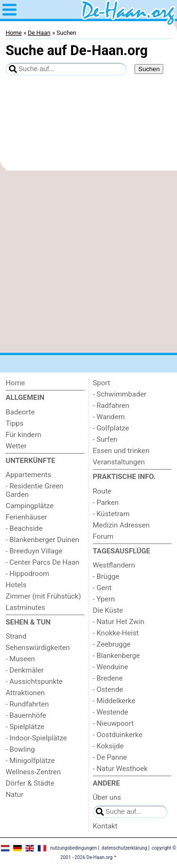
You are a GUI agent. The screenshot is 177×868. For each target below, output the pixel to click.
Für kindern (23, 435)
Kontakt (105, 826)
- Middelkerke (114, 701)
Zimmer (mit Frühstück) (43, 596)
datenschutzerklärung (124, 848)
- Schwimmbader (120, 394)
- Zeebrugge (112, 644)
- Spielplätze (25, 727)
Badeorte (20, 412)
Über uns (107, 797)
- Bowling (20, 749)
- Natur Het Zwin (119, 622)
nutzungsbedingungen (73, 848)
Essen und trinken (121, 451)
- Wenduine (111, 667)
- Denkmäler (25, 670)
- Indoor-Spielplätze (36, 738)
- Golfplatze (111, 428)
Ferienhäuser (26, 517)
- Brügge (106, 576)
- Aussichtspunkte (34, 681)
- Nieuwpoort (114, 723)
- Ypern (104, 599)
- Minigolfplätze (30, 761)
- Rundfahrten (27, 704)
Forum (103, 536)
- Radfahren (111, 406)
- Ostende (108, 690)
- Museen (20, 659)
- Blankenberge (117, 656)
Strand (16, 636)
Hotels (16, 585)
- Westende (111, 712)
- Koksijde (108, 746)
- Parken (106, 503)
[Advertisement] (88, 262)
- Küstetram (111, 514)
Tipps (15, 423)
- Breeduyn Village (34, 551)
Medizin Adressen (122, 525)
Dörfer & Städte (30, 783)
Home (15, 383)
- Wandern (109, 417)
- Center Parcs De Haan (42, 562)
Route (102, 491)
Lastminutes (25, 608)
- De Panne (110, 757)
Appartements (28, 475)
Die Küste (108, 610)
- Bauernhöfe (26, 715)
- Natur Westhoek (120, 769)
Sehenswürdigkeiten (38, 648)
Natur (15, 795)
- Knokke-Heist (116, 633)
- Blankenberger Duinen (42, 540)
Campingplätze (30, 506)
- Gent (102, 588)
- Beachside (24, 528)
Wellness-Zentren (33, 772)
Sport (102, 383)
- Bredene (108, 678)
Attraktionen (25, 693)
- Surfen (105, 439)
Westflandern (114, 565)
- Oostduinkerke (118, 735)
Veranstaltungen (119, 462)
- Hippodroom (27, 574)
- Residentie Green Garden (34, 490)
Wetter (16, 446)
